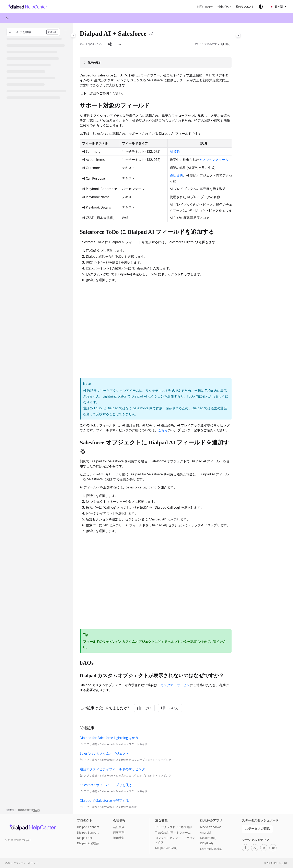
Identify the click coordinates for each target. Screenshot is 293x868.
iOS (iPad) (206, 843)
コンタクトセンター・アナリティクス (175, 840)
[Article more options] (119, 44)
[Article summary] (156, 63)
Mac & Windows (211, 827)
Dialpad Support (88, 832)
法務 (7, 863)
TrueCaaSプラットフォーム (173, 832)
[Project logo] (27, 7)
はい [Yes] (144, 708)
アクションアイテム (214, 160)
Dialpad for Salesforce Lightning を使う (109, 738)
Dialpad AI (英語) (88, 843)
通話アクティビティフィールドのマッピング (112, 769)
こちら (163, 430)
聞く (226, 44)
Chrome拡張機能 (211, 849)
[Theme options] (261, 7)
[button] (33, 32)
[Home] (7, 18)
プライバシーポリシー (26, 863)
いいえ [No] (170, 708)
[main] (156, 418)
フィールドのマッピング (101, 642)
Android (205, 832)
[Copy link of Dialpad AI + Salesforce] (151, 34)
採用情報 (119, 838)
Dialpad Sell (85, 838)
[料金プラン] (224, 7)
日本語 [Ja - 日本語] (276, 7)
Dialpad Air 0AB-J (166, 848)
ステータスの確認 (257, 828)
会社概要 (119, 827)
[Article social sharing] (110, 44)
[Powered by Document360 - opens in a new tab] (23, 810)
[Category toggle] (73, 35)
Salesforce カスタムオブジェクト (104, 753)
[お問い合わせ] (205, 7)
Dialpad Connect (88, 827)
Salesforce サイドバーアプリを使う (106, 785)
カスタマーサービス (175, 685)
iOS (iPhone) (208, 838)
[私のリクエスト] (245, 7)
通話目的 (176, 175)
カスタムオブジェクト (138, 642)
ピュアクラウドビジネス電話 (174, 827)
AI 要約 (175, 151)
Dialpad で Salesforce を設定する (104, 801)
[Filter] (66, 32)
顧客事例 (119, 832)
